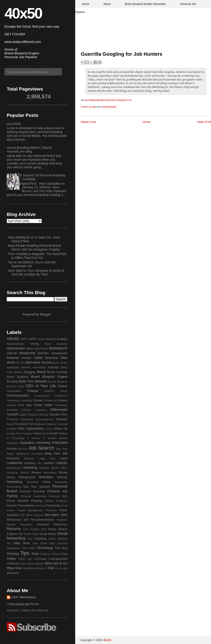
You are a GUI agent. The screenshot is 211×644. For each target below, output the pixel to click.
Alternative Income (38, 362)
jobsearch (13, 573)
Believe (19, 372)
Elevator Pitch (58, 415)
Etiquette (62, 419)
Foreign (11, 433)
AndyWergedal (109, 107)
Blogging (30, 372)
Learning (30, 463)
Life (39, 463)
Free (19, 433)
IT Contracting (16, 438)
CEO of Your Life (41, 386)
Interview (60, 443)
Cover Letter (43, 405)
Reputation (26, 524)
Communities (42, 396)
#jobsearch (58, 348)
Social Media (48, 534)
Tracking (45, 554)
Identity (63, 438)
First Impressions (31, 429)
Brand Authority (57, 372)
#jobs (30, 349)
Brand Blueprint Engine (49, 377)
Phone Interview (18, 501)
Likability (48, 463)
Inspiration (27, 443)
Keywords (13, 458)
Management (14, 468)
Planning (36, 501)
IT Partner (34, 438)
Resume (14, 529)
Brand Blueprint (18, 377)
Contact (38, 400)
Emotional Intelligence (20, 419)
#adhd (41, 339)
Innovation (13, 443)
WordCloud (29, 568)
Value (23, 564)
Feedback (40, 424)
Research (43, 524)
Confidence (61, 396)
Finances (51, 424)
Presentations (27, 506)
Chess (64, 391)
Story (52, 543)
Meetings (44, 468)
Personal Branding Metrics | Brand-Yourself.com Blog (28, 150)
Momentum (50, 473)
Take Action (29, 548)
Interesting (43, 443)
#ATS (24, 339)
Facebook (21, 424)
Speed (52, 539)
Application (13, 367)
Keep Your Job (56, 453)
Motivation (46, 477)
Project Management (30, 510)
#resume (13, 358)
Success (63, 543)
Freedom (27, 433)
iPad (51, 568)
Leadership (14, 463)
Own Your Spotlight (37, 487)
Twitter (11, 559)
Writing (40, 568)
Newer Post (88, 122)
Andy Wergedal (24, 597)
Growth (53, 433)
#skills (38, 358)
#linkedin (43, 353)
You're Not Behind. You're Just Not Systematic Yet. (32, 264)
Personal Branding (32, 491)
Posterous (62, 501)
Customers (41, 410)
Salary (52, 529)
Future (37, 433)
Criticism (26, 410)
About (107, 4)
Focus (49, 429)
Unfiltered (13, 564)
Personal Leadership (33, 496)
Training (55, 554)
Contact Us (50, 400)
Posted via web (88, 107)
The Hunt (61, 548)
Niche (46, 482)
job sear (63, 568)
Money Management (21, 477)
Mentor (55, 468)
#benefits (51, 339)
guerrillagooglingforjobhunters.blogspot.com (108, 100)
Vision (31, 564)
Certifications (14, 391)
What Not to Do (56, 563)
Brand (41, 372)
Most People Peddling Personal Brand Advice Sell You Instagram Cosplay (34, 248)
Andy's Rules (60, 363)
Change (32, 391)
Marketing (30, 468)
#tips (64, 358)
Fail (31, 424)
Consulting (26, 400)
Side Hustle (25, 534)
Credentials (61, 405)
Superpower (13, 548)
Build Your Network (33, 381)
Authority (53, 367)
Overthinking (14, 487)
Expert (10, 424)
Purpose (38, 515)
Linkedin (62, 463)
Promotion (51, 510)
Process (41, 506)
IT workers (50, 438)
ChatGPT (49, 391)
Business (62, 382)
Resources (61, 524)
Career (63, 386)
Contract (11, 405)
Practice (12, 506)
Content (62, 400)
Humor (63, 433)
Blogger (45, 314)
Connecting (13, 400)
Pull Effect (26, 515)
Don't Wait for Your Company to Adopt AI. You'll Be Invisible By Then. (36, 272)
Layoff (64, 458)
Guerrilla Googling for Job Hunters (122, 54)
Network (62, 477)
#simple (26, 358)
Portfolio (49, 501)
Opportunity (61, 482)
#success (51, 358)
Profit (64, 506)
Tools (35, 554)
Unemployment (58, 559)
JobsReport (23, 454)
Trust (64, 554)
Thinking (13, 554)
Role (26, 529)
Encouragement (45, 419)
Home (86, 4)
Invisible (12, 449)
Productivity (53, 506)
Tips (25, 553)
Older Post (204, 122)
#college (62, 339)
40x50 (23, 13)
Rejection (62, 520)
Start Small (40, 543)
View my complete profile (28, 611)
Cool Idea (25, 405)
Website (40, 564)
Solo (30, 539)
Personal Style (58, 496)
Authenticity (39, 367)
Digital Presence (29, 415)
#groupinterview (16, 344)
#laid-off (12, 353)
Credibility (12, 410)
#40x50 (13, 339)
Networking (15, 482)
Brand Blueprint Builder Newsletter (145, 4)
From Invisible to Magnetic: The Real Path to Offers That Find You (37, 256)
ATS (22, 363)
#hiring (35, 344)
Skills (35, 534)
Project (11, 510)
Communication (18, 395)
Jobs (58, 449)
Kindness (29, 458)
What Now (14, 568)
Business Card (15, 386)
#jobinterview (16, 348)
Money (63, 473)
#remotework (59, 353)
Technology (45, 548)
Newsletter (33, 482)
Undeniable (40, 559)
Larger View (47, 458)
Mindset (36, 473)
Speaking (41, 539)
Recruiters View (56, 515)
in (56, 568)
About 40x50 (12, 124)
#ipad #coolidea (56, 344)
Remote (11, 524)
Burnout (52, 382)
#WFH (33, 339)
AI (18, 363)
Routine (35, 529)
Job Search (41, 448)
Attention (26, 367)
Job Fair (23, 449)
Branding (12, 382)
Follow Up (61, 429)
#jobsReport (41, 349)
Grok (45, 433)
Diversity (44, 415)
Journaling (37, 454)
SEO (44, 529)
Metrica (25, 473)
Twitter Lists (25, 559)
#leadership (27, 353)
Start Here (22, 543)
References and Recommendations (31, 520)
